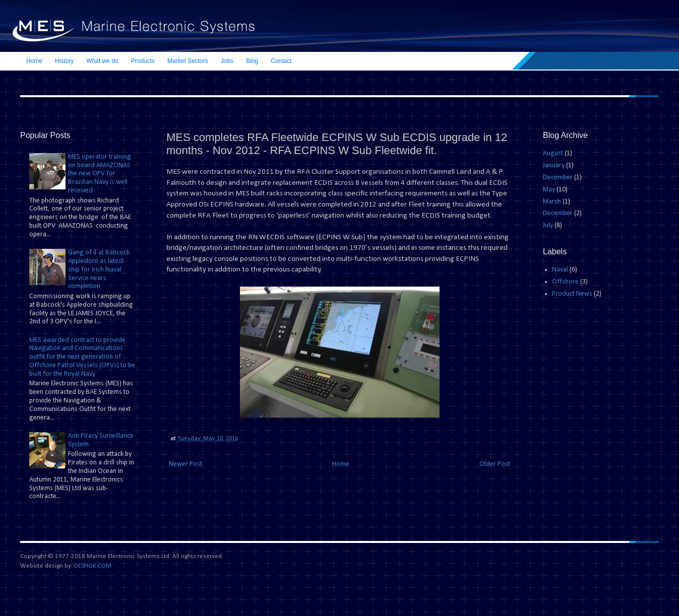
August (553, 153)
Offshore (565, 282)
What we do (102, 61)
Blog (252, 61)
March (552, 202)
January (554, 165)
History (64, 61)
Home (34, 61)
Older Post (495, 464)
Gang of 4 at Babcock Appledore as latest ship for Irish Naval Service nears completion (99, 269)
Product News (572, 294)
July (548, 225)
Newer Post (186, 464)
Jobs (227, 61)
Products (143, 61)
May (549, 190)
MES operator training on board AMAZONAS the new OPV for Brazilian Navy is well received (100, 174)
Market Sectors (188, 61)
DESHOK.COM (93, 566)
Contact (281, 61)
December (558, 178)
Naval (560, 270)
